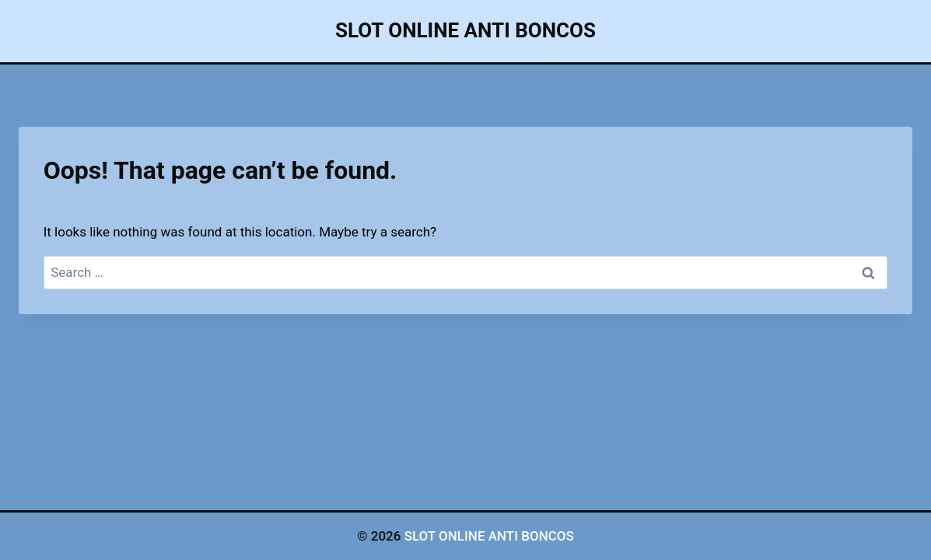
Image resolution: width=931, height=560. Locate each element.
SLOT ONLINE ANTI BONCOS (489, 536)
